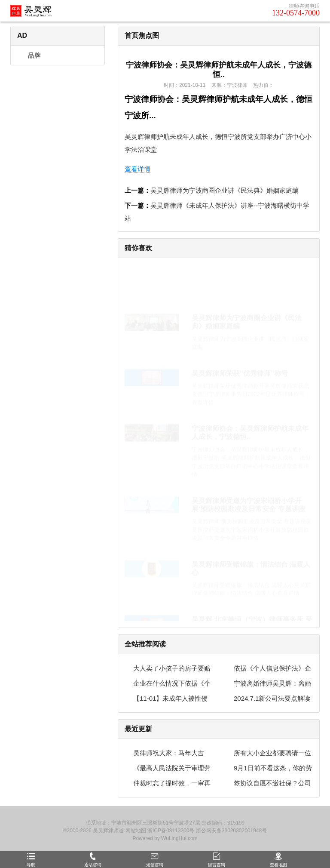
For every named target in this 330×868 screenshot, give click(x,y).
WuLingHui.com (179, 838)
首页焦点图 (142, 35)
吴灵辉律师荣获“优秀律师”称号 (240, 333)
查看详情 (137, 169)
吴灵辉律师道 (108, 831)
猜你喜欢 (138, 248)
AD (22, 35)
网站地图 (136, 831)
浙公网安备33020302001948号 (231, 831)
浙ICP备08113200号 (171, 831)
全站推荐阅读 (145, 644)
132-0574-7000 (296, 13)
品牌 (30, 55)
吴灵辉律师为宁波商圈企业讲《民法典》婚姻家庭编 (225, 190)
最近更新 (138, 729)
